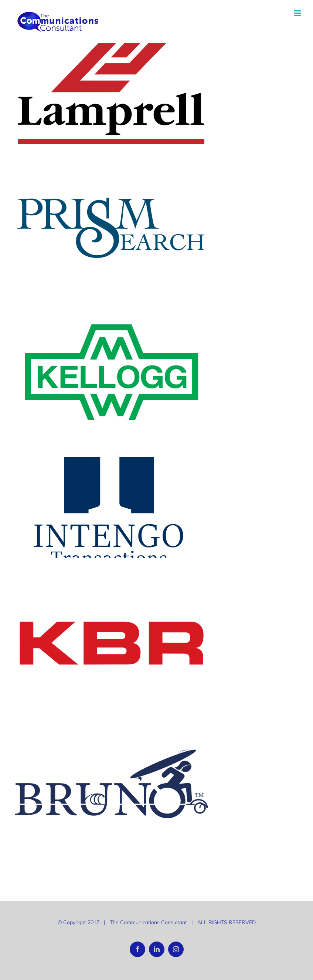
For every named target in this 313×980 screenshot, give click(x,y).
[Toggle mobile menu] (298, 13)
